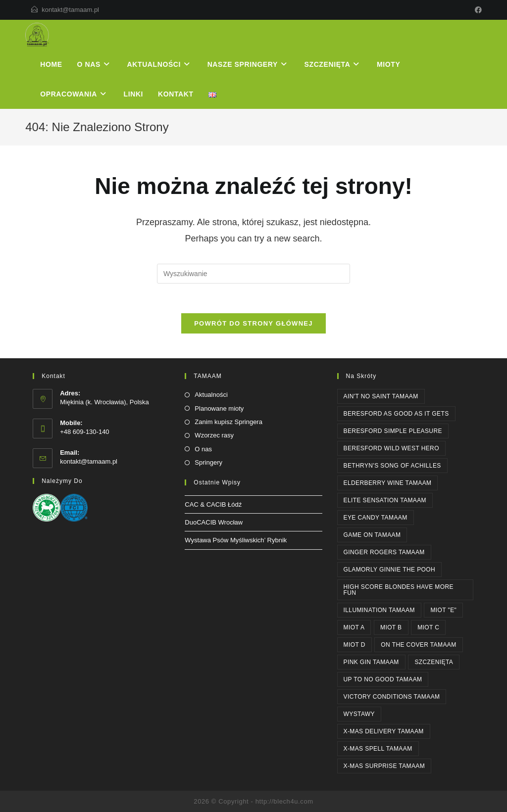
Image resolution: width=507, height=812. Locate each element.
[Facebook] (477, 10)
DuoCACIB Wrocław (214, 522)
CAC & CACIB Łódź (213, 504)
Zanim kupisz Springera (228, 422)
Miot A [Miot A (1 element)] (354, 627)
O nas (203, 449)
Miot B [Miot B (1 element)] (391, 627)
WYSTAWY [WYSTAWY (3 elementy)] (359, 714)
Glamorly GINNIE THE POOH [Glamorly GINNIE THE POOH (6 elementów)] (390, 570)
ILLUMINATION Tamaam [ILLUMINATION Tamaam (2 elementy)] (379, 610)
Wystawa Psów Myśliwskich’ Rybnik (236, 540)
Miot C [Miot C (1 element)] (428, 627)
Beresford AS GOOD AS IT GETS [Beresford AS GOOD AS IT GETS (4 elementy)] (396, 414)
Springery (208, 462)
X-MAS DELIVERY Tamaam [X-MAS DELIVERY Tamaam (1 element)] (384, 731)
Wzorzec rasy (214, 435)
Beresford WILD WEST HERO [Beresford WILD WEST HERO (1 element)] (391, 448)
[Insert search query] (253, 274)
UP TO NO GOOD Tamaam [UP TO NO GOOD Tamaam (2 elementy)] (383, 679)
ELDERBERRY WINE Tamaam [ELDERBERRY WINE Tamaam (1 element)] (388, 483)
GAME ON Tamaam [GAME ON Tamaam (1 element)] (372, 535)
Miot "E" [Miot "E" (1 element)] (443, 610)
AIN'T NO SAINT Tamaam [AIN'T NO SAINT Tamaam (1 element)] (381, 396)
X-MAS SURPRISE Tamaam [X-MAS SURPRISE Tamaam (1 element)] (384, 766)
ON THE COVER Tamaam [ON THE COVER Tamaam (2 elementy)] (418, 645)
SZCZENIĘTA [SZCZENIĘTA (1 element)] (434, 662)
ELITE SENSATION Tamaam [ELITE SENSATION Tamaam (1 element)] (385, 500)
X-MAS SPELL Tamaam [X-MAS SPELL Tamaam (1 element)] (378, 749)
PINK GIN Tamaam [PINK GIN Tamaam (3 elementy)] (371, 662)
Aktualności (211, 395)
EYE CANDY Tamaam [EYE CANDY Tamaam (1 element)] (376, 518)
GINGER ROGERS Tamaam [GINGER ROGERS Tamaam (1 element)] (384, 552)
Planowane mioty (219, 408)
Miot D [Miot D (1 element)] (355, 645)
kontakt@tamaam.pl (70, 10)
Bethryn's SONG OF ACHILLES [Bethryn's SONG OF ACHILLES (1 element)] (392, 466)
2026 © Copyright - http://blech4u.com (253, 801)
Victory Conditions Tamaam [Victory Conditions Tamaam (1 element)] (392, 697)
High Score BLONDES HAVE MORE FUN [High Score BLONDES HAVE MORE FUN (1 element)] (399, 590)
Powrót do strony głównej (253, 323)
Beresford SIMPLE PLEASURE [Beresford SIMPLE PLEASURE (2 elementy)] (393, 431)
